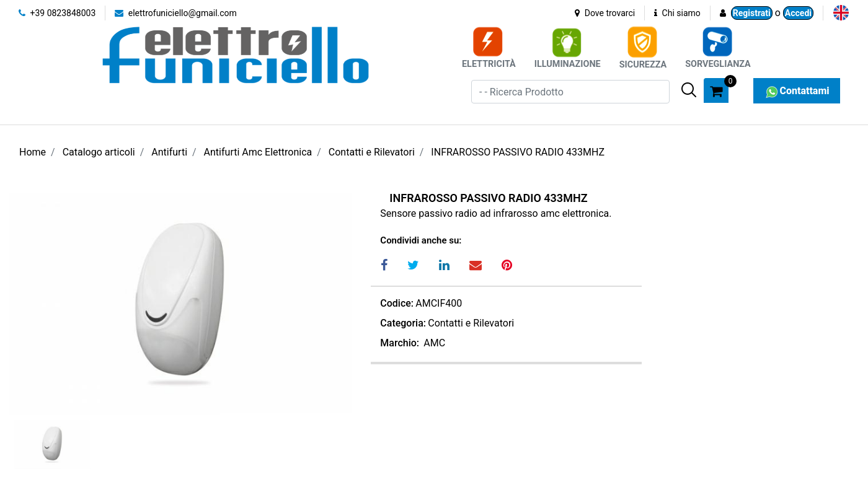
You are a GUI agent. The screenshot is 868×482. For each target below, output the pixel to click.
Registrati (752, 13)
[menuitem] (841, 13)
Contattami (796, 91)
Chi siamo (677, 13)
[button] (689, 90)
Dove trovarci (605, 13)
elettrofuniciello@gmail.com (176, 13)
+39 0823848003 (57, 13)
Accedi (798, 13)
